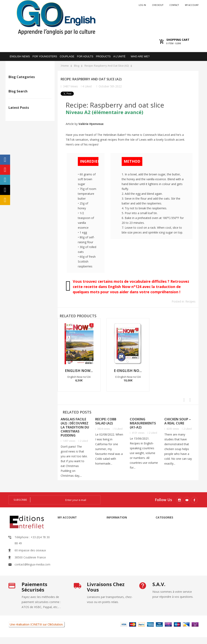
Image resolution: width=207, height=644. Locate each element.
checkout (158, 5)
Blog (77, 66)
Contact (174, 5)
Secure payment (122, 556)
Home (65, 66)
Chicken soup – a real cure (178, 421)
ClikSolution (55, 631)
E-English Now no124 (135, 371)
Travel (22, 91)
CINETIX (36, 631)
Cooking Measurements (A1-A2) (143, 423)
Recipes (23, 85)
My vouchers (74, 564)
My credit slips (75, 542)
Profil (21, 97)
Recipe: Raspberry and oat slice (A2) (107, 66)
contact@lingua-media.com (32, 564)
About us (118, 548)
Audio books (169, 528)
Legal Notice (120, 528)
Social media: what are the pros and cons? (49, 179)
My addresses (74, 549)
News (21, 110)
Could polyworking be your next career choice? (36, 177)
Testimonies (26, 116)
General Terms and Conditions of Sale (122, 538)
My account (192, 5)
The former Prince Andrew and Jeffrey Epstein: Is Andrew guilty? (12, 183)
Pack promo (169, 569)
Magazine (167, 535)
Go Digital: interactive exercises (165, 556)
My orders (72, 535)
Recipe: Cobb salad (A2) (106, 421)
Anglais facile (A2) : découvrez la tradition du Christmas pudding (75, 427)
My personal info (77, 557)
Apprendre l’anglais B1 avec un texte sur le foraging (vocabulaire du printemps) (24, 187)
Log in (142, 5)
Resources (168, 542)
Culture (22, 103)
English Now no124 (84, 371)
